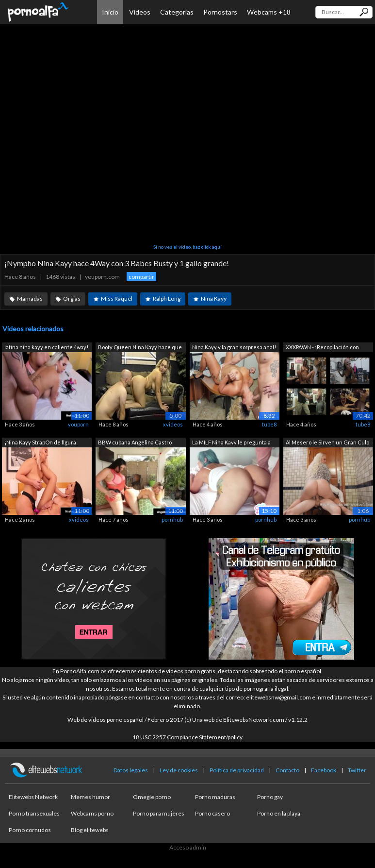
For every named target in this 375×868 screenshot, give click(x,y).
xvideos (173, 424)
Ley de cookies (179, 770)
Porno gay (270, 797)
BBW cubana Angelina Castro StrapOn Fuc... (135, 443)
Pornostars (220, 12)
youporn (78, 424)
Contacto (287, 770)
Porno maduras (215, 797)
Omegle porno (152, 797)
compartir (141, 277)
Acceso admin (188, 847)
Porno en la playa (279, 813)
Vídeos (140, 12)
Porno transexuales (34, 813)
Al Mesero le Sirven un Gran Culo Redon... (327, 443)
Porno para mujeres (159, 813)
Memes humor (90, 797)
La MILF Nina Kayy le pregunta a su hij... (231, 443)
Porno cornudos (30, 830)
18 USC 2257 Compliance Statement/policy (187, 737)
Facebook (324, 770)
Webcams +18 (269, 12)
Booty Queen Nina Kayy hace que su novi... (140, 348)
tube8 (269, 424)
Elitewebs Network (33, 797)
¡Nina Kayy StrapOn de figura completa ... (40, 443)
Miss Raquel (117, 298)
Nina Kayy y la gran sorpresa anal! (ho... (234, 348)
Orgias (72, 298)
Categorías (177, 12)
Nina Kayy (214, 298)
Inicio (110, 12)
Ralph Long (167, 298)
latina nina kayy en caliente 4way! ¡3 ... (46, 348)
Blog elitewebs (90, 830)
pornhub (172, 519)
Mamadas (30, 298)
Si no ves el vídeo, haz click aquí (187, 247)
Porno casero (212, 813)
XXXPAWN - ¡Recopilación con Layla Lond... (322, 348)
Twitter (357, 770)
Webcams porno (92, 813)
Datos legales (131, 770)
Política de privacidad (237, 770)
